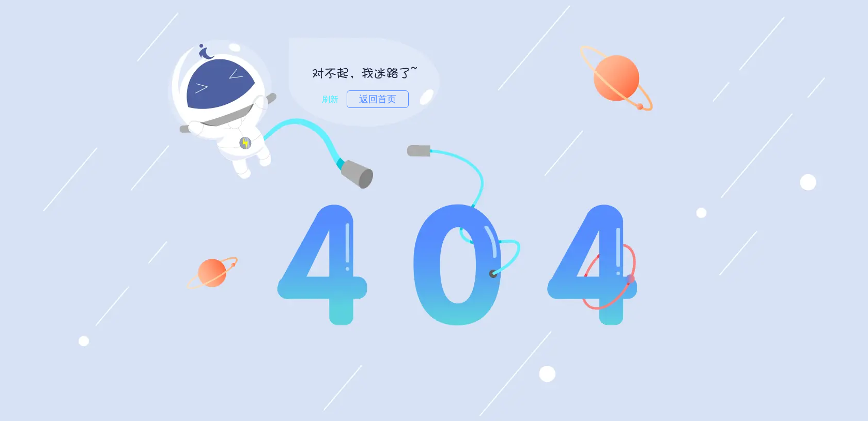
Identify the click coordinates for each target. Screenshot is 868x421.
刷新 (330, 99)
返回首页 (378, 99)
